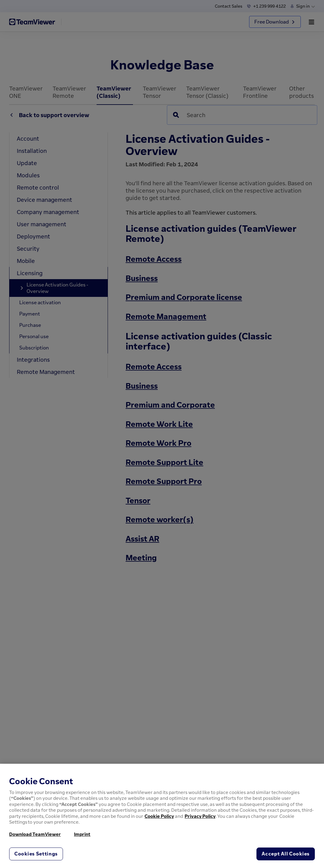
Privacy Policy (200, 816)
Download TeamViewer (35, 834)
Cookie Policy (159, 816)
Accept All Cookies (286, 854)
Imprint (82, 834)
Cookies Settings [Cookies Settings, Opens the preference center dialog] (36, 854)
